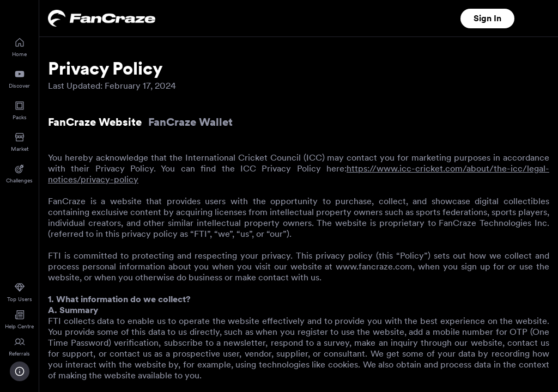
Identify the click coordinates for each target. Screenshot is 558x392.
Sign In (487, 18)
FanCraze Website (95, 122)
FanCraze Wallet (190, 122)
